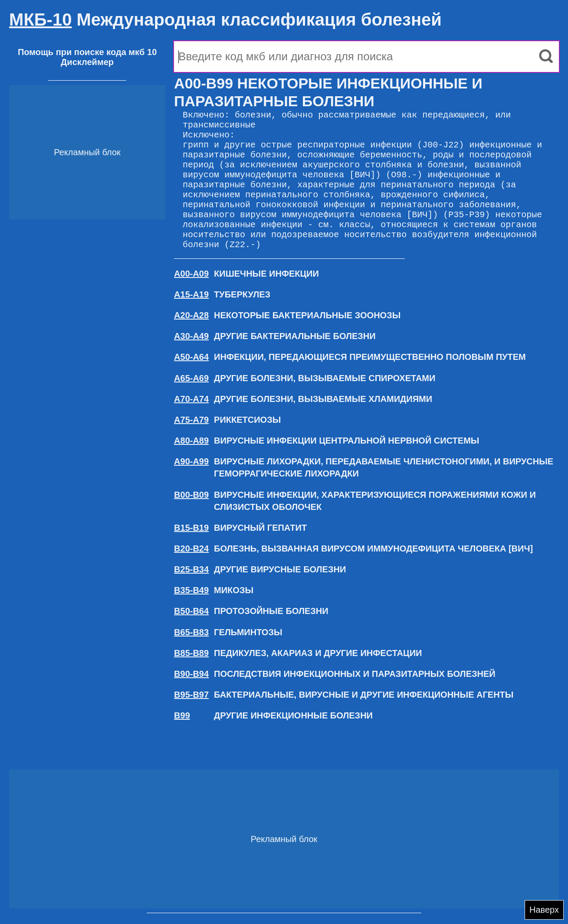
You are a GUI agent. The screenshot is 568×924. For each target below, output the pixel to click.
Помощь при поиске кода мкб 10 (87, 52)
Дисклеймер (87, 62)
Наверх (544, 910)
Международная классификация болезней (225, 20)
